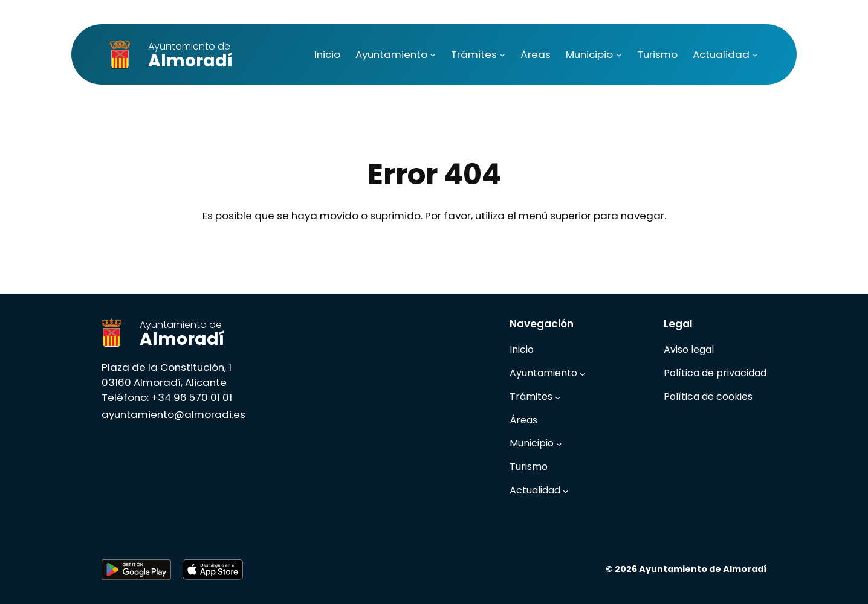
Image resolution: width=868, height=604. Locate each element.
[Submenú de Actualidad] (755, 54)
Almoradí (190, 56)
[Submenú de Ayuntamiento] (433, 54)
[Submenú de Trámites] (502, 54)
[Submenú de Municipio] (619, 54)
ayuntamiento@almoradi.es (173, 414)
